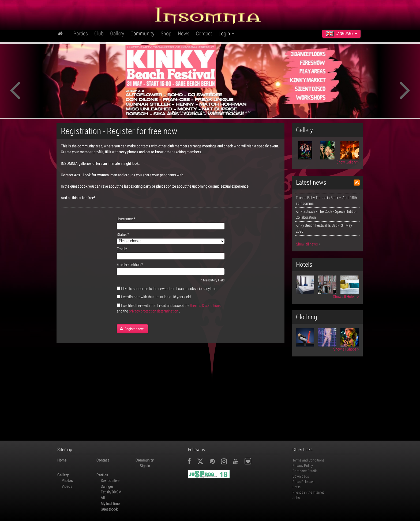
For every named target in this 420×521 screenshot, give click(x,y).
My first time (110, 504)
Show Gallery (348, 162)
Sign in (145, 466)
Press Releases (303, 482)
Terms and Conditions (308, 460)
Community (142, 34)
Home (62, 460)
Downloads (301, 476)
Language (341, 34)
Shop (166, 34)
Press (297, 487)
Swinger (107, 486)
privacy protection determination (153, 311)
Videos (67, 486)
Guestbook (109, 509)
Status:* (123, 235)
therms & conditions (205, 306)
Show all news (308, 244)
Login (226, 34)
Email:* (122, 249)
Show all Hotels (346, 297)
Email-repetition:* (130, 265)
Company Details (305, 471)
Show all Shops (346, 349)
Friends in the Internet (308, 492)
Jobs (296, 498)
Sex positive (110, 481)
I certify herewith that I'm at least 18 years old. (156, 297)
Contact (204, 34)
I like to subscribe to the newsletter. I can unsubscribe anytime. (169, 289)
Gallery (117, 34)
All (103, 498)
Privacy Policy (303, 466)
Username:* (126, 219)
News (184, 34)
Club (99, 34)
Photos (67, 481)
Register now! (132, 329)
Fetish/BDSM (111, 492)
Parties (81, 34)
